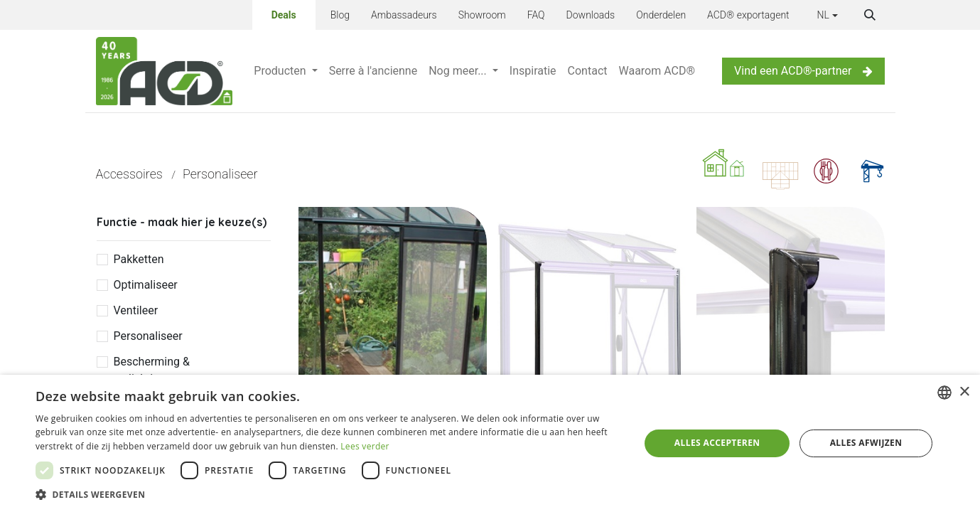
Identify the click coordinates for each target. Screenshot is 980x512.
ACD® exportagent (748, 15)
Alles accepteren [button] (717, 443)
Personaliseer (148, 336)
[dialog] (490, 443)
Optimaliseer (146, 285)
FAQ (536, 15)
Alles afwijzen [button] (866, 443)
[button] (870, 15)
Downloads (591, 15)
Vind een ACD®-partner (803, 71)
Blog (340, 15)
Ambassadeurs (404, 15)
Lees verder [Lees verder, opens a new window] (365, 446)
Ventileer (136, 310)
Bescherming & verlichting (152, 370)
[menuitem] (285, 71)
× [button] (964, 392)
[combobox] (944, 393)
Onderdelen (661, 15)
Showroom (482, 15)
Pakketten (139, 259)
